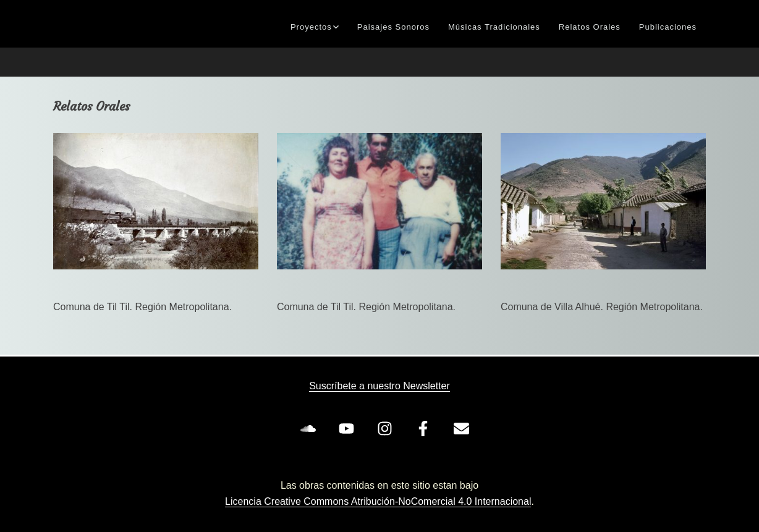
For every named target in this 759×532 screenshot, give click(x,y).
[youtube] (349, 428)
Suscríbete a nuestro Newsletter (380, 386)
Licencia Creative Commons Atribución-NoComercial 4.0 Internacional (378, 501)
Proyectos (311, 27)
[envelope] (464, 428)
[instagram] (387, 428)
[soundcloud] (310, 428)
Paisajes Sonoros (393, 27)
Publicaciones (668, 27)
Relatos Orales (590, 27)
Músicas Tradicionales (494, 27)
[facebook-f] (425, 428)
